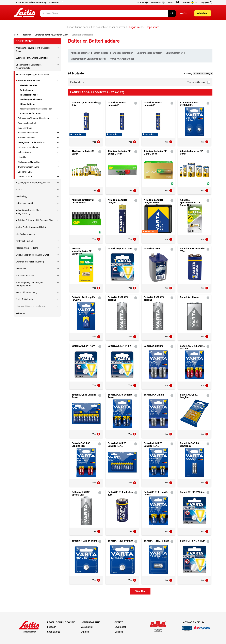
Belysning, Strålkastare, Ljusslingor (33, 118)
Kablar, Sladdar (25, 152)
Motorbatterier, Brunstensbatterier (36, 109)
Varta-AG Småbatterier (31, 114)
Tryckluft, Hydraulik (24, 299)
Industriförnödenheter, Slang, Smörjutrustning (29, 212)
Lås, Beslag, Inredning (26, 234)
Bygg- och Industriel (27, 123)
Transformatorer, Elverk (28, 167)
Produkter (26, 35)
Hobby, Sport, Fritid (24, 203)
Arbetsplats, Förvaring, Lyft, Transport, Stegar (33, 49)
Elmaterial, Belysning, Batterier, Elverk (51, 35)
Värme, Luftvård (25, 177)
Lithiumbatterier (28, 104)
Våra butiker (87, 627)
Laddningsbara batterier (31, 99)
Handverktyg (21, 196)
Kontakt (173, 3)
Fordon (19, 189)
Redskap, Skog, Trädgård (27, 248)
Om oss (143, 3)
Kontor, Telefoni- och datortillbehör (31, 227)
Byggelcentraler (25, 128)
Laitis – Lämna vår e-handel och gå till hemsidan (40, 2)
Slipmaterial (21, 269)
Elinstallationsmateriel (28, 133)
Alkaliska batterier (28, 85)
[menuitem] (190, 2)
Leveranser (158, 3)
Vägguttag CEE (25, 172)
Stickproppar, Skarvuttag (29, 162)
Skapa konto (54, 632)
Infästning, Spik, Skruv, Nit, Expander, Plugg (35, 220)
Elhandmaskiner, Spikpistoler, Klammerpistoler (29, 66)
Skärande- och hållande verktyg (30, 262)
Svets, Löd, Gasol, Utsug (26, 292)
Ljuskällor (22, 157)
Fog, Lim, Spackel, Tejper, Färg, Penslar (33, 183)
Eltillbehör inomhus (26, 138)
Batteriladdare (27, 90)
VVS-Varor (20, 313)
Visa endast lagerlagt (199, 82)
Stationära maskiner (25, 276)
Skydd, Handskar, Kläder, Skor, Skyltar (32, 255)
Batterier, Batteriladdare (29, 81)
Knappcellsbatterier (29, 95)
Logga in (52, 627)
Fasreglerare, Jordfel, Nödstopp (32, 142)
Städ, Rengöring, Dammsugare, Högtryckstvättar (30, 284)
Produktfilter (76, 82)
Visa (96, 153)
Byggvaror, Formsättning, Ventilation (32, 58)
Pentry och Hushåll (24, 241)
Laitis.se (119, 632)
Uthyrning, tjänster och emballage (31, 306)
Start (16, 35)
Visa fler (140, 603)
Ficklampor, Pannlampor (29, 147)
